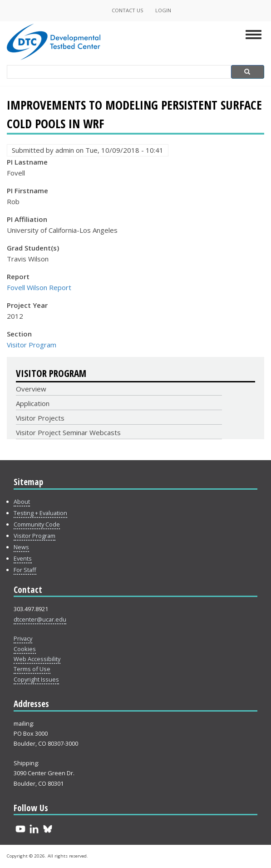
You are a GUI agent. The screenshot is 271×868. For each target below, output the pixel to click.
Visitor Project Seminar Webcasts (68, 432)
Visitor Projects (40, 418)
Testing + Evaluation (40, 513)
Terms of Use (32, 669)
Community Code (37, 524)
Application (33, 403)
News (21, 547)
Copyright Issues (36, 679)
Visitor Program (32, 345)
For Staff (25, 570)
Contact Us (128, 10)
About (22, 502)
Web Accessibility (37, 659)
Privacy (23, 638)
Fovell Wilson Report (39, 287)
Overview (31, 389)
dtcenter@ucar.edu (40, 619)
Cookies (25, 649)
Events (23, 558)
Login (163, 10)
